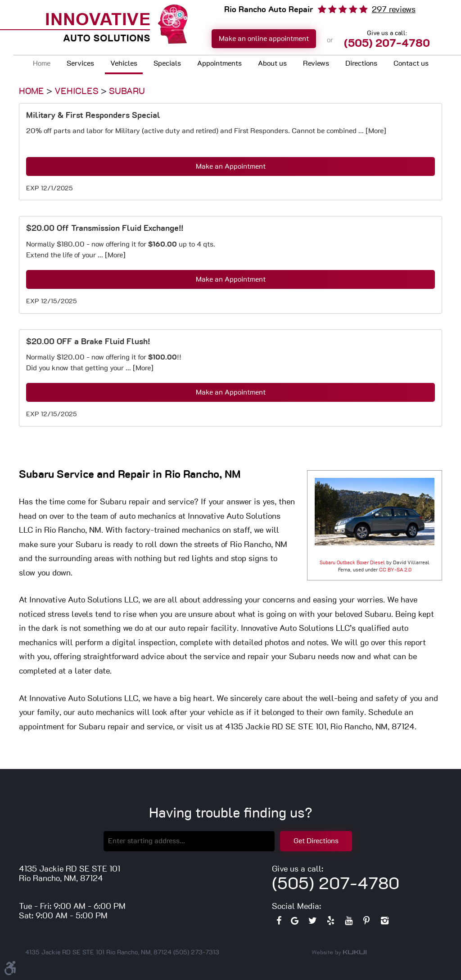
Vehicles (124, 63)
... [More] (371, 131)
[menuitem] (42, 65)
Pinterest (366, 923)
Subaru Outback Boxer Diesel (352, 563)
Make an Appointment (231, 166)
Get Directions (316, 841)
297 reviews (394, 10)
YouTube (348, 923)
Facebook (279, 923)
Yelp (330, 923)
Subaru (127, 91)
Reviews (316, 63)
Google (294, 923)
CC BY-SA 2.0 (395, 570)
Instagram (384, 923)
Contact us (411, 63)
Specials (167, 63)
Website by (339, 953)
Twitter (312, 923)
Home (42, 63)
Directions (361, 63)
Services (80, 63)
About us (272, 63)
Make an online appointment (264, 39)
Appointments (219, 63)
